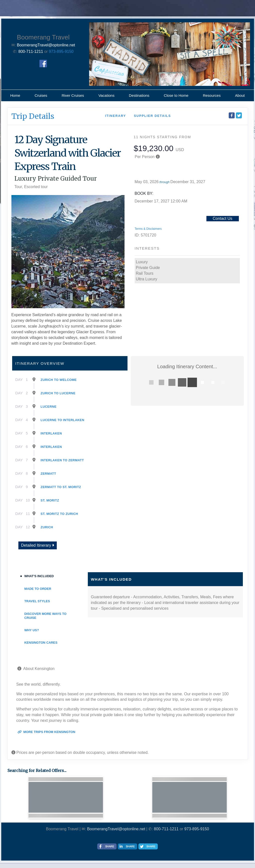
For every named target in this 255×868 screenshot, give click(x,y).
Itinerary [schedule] (115, 116)
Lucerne (49, 407)
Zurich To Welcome (59, 380)
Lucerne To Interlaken (63, 420)
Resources (212, 95)
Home (15, 95)
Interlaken (51, 433)
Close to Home (176, 95)
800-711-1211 (166, 829)
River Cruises (73, 95)
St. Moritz (50, 500)
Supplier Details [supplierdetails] (152, 116)
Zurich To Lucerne (58, 393)
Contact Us (222, 218)
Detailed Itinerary (38, 545)
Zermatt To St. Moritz (61, 487)
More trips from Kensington (47, 732)
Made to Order (38, 589)
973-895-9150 (61, 51)
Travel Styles (37, 601)
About (240, 95)
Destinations (139, 95)
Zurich (47, 527)
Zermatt (48, 474)
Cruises (41, 95)
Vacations (107, 95)
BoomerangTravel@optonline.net (116, 829)
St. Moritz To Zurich (59, 514)
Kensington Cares (41, 643)
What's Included (39, 576)
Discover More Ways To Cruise (45, 616)
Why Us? (32, 630)
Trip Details (33, 116)
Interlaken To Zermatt (62, 460)
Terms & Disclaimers (148, 229)
